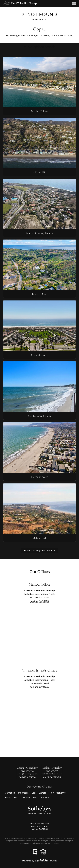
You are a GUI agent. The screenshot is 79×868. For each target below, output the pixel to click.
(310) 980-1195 (52, 771)
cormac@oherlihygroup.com (27, 774)
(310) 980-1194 (27, 771)
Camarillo (10, 793)
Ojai (33, 793)
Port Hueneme (58, 793)
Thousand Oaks (29, 798)
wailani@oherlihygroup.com (52, 774)
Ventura (44, 798)
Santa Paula (11, 798)
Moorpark (23, 793)
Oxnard (43, 793)
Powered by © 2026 (39, 861)
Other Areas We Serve (39, 787)
